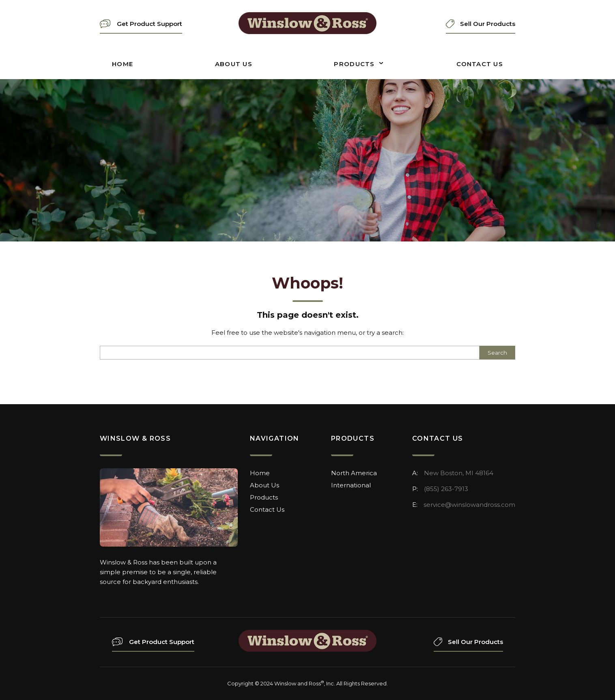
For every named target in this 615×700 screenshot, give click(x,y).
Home (123, 64)
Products (354, 64)
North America (354, 473)
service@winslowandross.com (469, 505)
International (351, 485)
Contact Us (480, 64)
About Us (234, 64)
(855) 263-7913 (446, 489)
